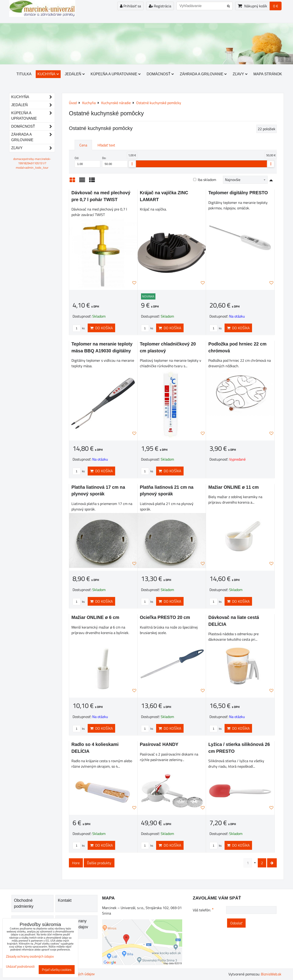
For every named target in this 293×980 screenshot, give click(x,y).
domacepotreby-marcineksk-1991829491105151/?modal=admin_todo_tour (32, 163)
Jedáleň (75, 74)
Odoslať (236, 923)
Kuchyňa (48, 74)
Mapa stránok (268, 74)
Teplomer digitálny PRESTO (238, 193)
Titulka (24, 74)
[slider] (132, 164)
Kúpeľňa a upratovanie (116, 74)
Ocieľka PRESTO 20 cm (165, 617)
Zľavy (240, 74)
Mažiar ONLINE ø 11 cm (233, 487)
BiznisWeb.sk (271, 974)
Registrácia (160, 6)
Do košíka (101, 328)
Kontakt (65, 900)
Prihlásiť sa (130, 6)
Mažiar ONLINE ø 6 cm (95, 617)
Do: (115, 162)
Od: (87, 162)
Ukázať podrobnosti (20, 967)
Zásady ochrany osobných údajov (30, 956)
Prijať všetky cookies (57, 970)
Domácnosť (160, 74)
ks (79, 328)
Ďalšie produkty (99, 863)
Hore (76, 863)
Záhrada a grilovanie (203, 74)
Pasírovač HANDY (159, 744)
